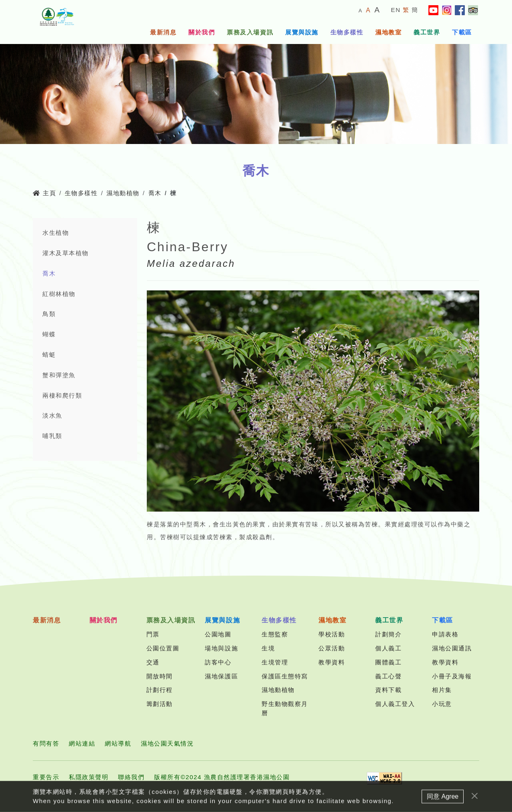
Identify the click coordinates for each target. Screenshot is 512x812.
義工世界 (427, 32)
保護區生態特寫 (285, 676)
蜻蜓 (49, 355)
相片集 (442, 690)
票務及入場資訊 (250, 32)
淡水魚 (52, 415)
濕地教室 (388, 32)
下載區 (462, 32)
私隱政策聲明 (89, 777)
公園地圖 (218, 634)
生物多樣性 (347, 32)
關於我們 (202, 32)
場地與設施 (221, 648)
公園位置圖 (163, 648)
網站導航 (118, 743)
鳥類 (49, 314)
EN (396, 10)
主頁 (44, 193)
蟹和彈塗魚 (59, 375)
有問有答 (46, 743)
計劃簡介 (388, 634)
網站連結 (82, 743)
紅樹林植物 (59, 294)
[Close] (475, 799)
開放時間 (160, 676)
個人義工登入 (395, 704)
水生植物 (56, 233)
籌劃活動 (160, 704)
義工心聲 (388, 676)
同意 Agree (443, 800)
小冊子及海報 (452, 676)
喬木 (155, 193)
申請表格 (445, 634)
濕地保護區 (221, 676)
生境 (268, 648)
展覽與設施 (302, 32)
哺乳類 (52, 436)
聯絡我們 (131, 777)
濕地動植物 (123, 193)
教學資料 (332, 662)
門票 (153, 634)
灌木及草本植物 (66, 253)
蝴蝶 (49, 334)
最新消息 (163, 32)
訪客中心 (218, 662)
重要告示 (46, 777)
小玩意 (442, 704)
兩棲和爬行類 (62, 395)
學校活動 (332, 634)
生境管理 (275, 662)
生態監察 (275, 634)
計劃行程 (160, 690)
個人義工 (388, 648)
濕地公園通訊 (452, 648)
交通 (153, 662)
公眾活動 (332, 648)
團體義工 (388, 662)
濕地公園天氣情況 (167, 743)
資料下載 (388, 690)
